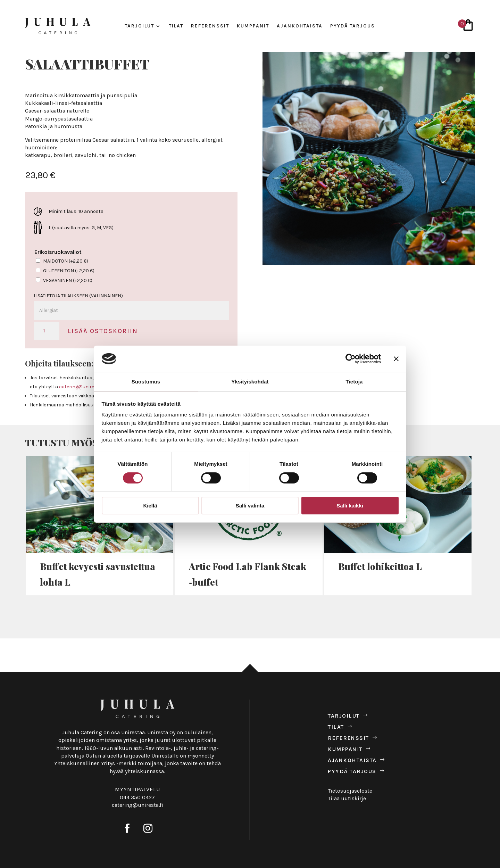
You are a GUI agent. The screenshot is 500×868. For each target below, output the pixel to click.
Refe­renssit (210, 26)
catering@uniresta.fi (82, 387)
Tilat (176, 26)
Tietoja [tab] (354, 382)
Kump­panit (253, 26)
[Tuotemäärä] (47, 331)
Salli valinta (250, 506)
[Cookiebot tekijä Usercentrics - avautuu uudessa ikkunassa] (351, 359)
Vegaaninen (68, 280)
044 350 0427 (137, 797)
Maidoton (66, 261)
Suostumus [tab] (146, 382)
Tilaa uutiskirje (347, 798)
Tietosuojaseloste (350, 791)
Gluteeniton (69, 271)
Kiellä (150, 506)
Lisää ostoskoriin (103, 331)
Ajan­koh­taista (300, 26)
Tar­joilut (139, 26)
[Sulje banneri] (396, 359)
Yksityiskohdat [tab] (250, 382)
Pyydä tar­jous (353, 26)
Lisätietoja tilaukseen (78, 296)
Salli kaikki (350, 506)
